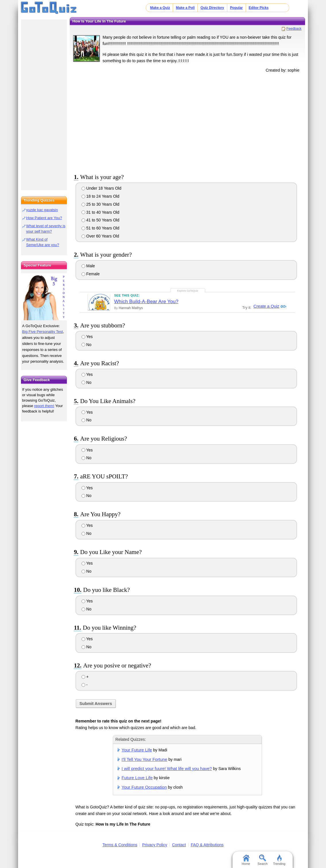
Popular (236, 8)
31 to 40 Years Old (100, 212)
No (87, 345)
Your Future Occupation (144, 787)
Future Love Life (137, 778)
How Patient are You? (44, 218)
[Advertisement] (187, 122)
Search (263, 860)
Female (91, 274)
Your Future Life (137, 750)
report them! (44, 406)
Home (246, 860)
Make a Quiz (160, 8)
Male (88, 266)
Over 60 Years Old (100, 236)
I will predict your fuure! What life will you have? (167, 768)
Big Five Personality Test (42, 332)
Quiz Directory (212, 8)
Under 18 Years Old (101, 188)
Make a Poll (185, 8)
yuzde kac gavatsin (42, 210)
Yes (87, 337)
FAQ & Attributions (207, 845)
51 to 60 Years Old (100, 228)
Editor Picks (259, 8)
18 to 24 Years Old (100, 196)
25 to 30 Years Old (100, 204)
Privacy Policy (155, 845)
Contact (179, 845)
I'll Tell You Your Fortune (144, 759)
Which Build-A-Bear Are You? (146, 302)
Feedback (294, 29)
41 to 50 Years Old (100, 220)
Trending (279, 860)
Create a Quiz (266, 307)
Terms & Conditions (120, 845)
